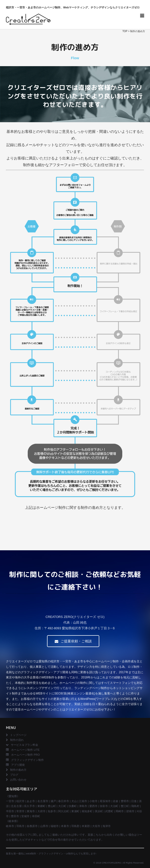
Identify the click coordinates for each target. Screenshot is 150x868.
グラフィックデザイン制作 (25, 760)
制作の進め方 (18, 770)
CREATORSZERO (112, 863)
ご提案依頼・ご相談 (73, 641)
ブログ (12, 775)
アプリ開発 (15, 765)
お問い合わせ (16, 780)
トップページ (16, 735)
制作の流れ (15, 740)
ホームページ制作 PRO (23, 755)
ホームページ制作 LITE (23, 750)
